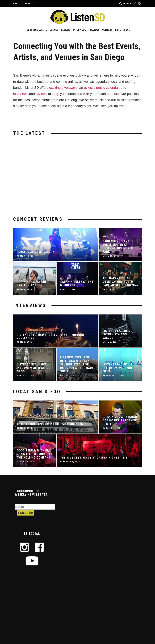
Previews (94, 30)
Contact (28, 4)
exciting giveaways (63, 88)
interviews (21, 94)
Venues (54, 30)
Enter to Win (123, 30)
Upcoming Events (37, 30)
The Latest (29, 133)
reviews (41, 94)
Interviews (80, 30)
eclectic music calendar (101, 88)
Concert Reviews (38, 219)
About (17, 4)
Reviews (66, 30)
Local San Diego (37, 392)
